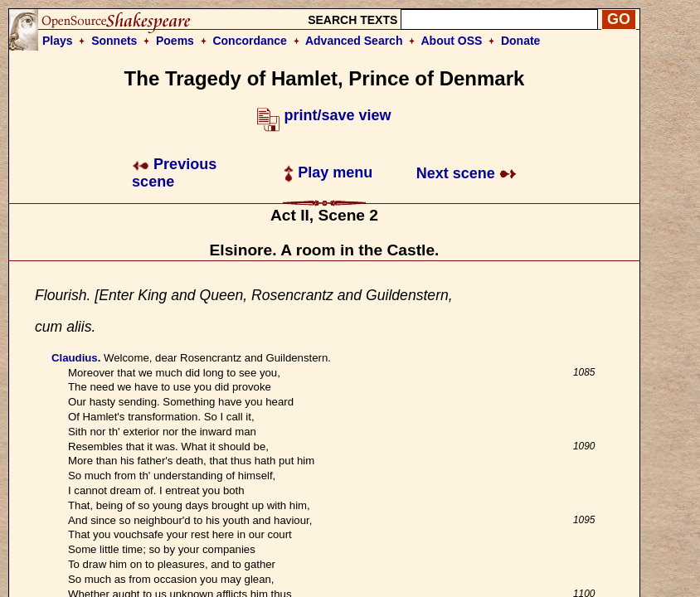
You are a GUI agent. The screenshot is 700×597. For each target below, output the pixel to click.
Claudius (75, 358)
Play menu (328, 172)
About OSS (452, 41)
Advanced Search (354, 41)
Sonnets (114, 41)
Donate (520, 41)
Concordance (249, 41)
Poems (175, 41)
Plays (58, 41)
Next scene (467, 173)
